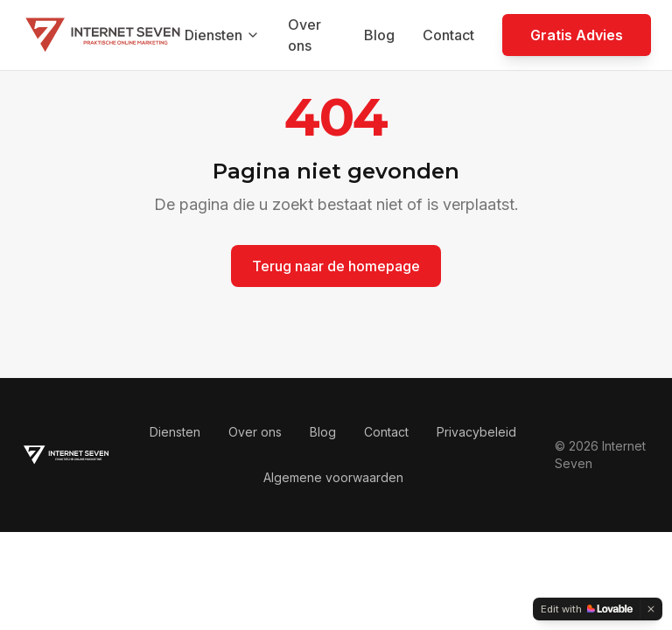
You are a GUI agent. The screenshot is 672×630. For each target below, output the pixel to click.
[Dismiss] (651, 609)
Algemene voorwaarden (333, 477)
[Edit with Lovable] (587, 609)
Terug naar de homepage (336, 266)
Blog (379, 35)
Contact (448, 35)
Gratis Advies (577, 35)
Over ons (304, 35)
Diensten (222, 35)
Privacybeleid (476, 432)
